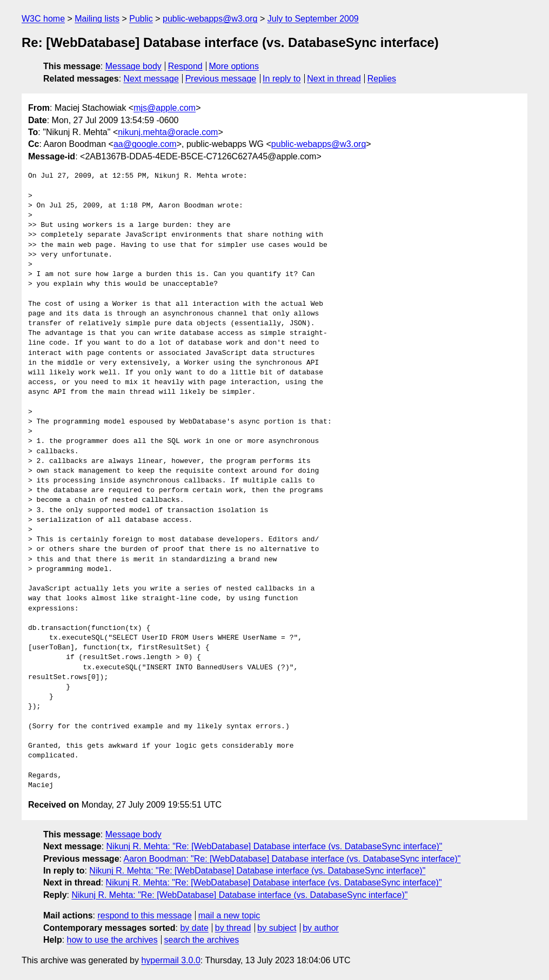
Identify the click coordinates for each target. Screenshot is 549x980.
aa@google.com (145, 144)
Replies (382, 79)
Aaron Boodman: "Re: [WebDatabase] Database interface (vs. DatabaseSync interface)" (292, 859)
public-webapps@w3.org (210, 19)
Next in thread (334, 79)
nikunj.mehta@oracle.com (168, 132)
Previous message (221, 79)
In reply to (282, 79)
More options (234, 66)
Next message (151, 79)
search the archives (202, 940)
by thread (233, 928)
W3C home (43, 19)
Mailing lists (97, 19)
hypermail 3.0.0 (170, 960)
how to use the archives (112, 940)
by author (321, 928)
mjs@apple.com (165, 108)
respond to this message (144, 915)
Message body (133, 66)
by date (194, 928)
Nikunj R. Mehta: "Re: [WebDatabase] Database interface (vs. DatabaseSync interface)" (274, 846)
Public (141, 19)
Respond (185, 66)
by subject (277, 928)
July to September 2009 (313, 19)
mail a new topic (229, 915)
